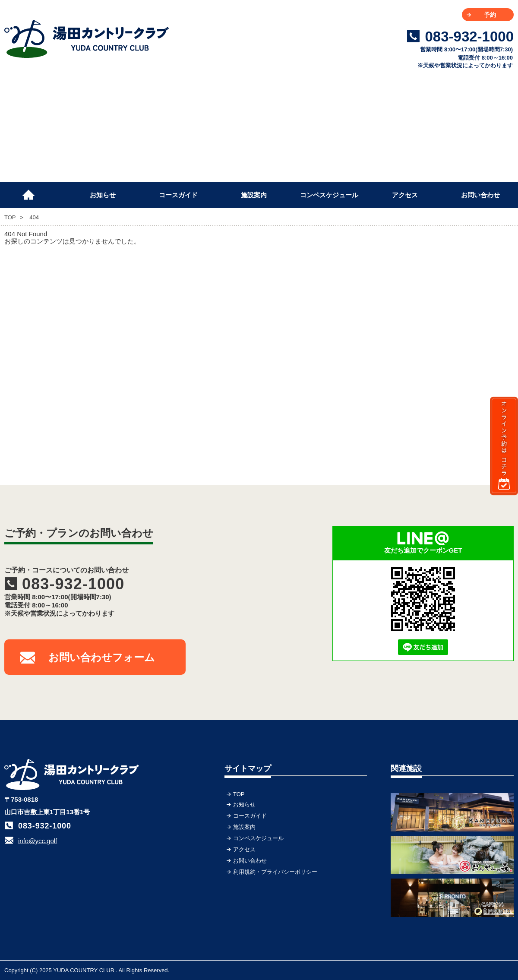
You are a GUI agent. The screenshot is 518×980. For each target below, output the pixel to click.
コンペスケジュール (329, 195)
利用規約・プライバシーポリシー (275, 872)
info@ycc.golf (38, 841)
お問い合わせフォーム (102, 657)
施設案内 (254, 195)
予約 (490, 15)
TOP (32, 191)
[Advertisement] (449, 319)
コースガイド (178, 195)
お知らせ (103, 195)
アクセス (405, 195)
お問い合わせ (480, 195)
